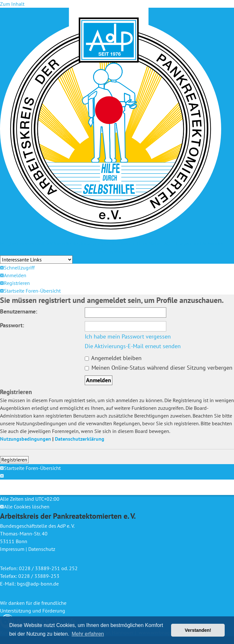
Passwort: (12, 325)
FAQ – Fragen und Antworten (193, 243)
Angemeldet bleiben (113, 358)
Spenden (119, 251)
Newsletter (30, 251)
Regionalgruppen (91, 243)
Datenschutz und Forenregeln (75, 251)
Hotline (8, 251)
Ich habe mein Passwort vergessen (128, 336)
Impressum (12, 549)
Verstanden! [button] (198, 630)
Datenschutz (42, 549)
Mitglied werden (18, 243)
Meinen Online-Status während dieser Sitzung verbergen (159, 368)
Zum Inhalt (12, 4)
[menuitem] (13, 275)
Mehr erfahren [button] (88, 634)
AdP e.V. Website (54, 243)
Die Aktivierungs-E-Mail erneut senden (133, 346)
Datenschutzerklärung (80, 439)
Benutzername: (19, 311)
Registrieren (14, 460)
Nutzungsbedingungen (26, 439)
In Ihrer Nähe (146, 243)
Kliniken (121, 243)
